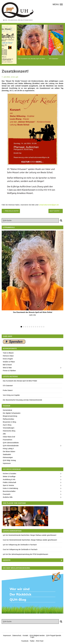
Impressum (7, 463)
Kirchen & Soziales (10, 474)
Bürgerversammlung (10, 416)
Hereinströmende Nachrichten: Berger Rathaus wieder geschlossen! (32, 535)
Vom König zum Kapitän (11, 395)
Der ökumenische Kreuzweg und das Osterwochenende (22, 400)
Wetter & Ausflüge (9, 476)
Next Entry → (56, 211)
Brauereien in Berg (9, 422)
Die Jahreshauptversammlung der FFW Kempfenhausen (28, 554)
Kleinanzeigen (8, 457)
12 (44, 327)
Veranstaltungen (9, 428)
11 (42, 327)
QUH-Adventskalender (11, 446)
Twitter (32, 641)
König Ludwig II (8, 449)
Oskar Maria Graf (9, 437)
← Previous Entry (11, 211)
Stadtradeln (7, 454)
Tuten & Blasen (8, 353)
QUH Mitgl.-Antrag (9, 460)
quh (17, 77)
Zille (4, 434)
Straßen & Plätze (9, 362)
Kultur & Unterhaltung (10, 488)
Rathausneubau (8, 419)
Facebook (25, 641)
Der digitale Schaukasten (12, 413)
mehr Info (32, 315)
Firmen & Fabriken (9, 371)
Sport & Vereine (8, 485)
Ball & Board (7, 365)
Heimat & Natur (8, 356)
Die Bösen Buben (9, 451)
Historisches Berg (9, 431)
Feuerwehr (7, 494)
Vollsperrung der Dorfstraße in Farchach (23, 545)
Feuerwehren (8, 440)
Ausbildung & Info (9, 479)
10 (40, 327)
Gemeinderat (7, 410)
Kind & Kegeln (8, 359)
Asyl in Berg (7, 425)
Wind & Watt (7, 368)
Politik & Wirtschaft (9, 482)
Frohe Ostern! (8, 390)
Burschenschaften (9, 491)
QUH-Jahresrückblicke (11, 443)
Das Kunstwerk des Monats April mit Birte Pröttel (20, 381)
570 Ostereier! (8, 386)
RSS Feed (40, 641)
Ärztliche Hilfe (8, 497)
